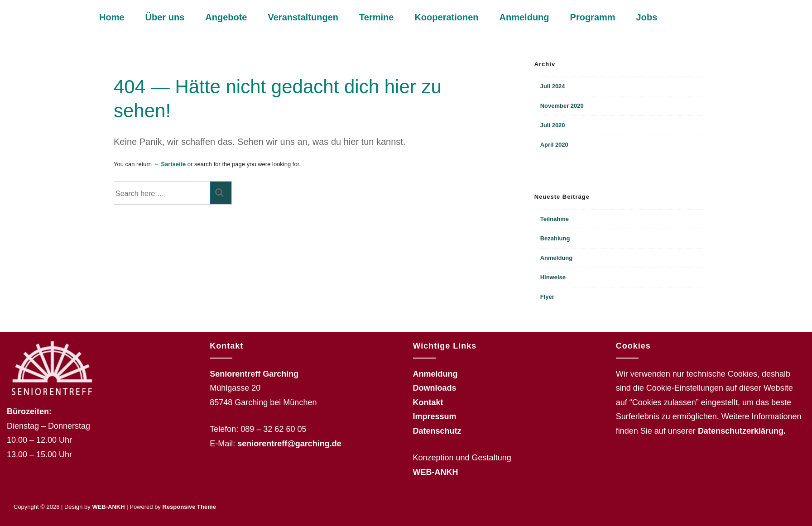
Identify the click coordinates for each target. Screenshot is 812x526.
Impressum (435, 416)
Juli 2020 (553, 125)
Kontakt (428, 402)
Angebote (226, 17)
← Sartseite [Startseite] (170, 164)
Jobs (647, 17)
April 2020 (554, 145)
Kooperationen (446, 17)
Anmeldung (524, 17)
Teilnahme (555, 219)
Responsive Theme (190, 507)
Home (112, 17)
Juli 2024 (553, 86)
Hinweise (553, 277)
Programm (593, 17)
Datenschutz (437, 431)
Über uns (165, 17)
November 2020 (562, 106)
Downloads (435, 388)
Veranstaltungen (303, 17)
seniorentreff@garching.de (289, 444)
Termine (376, 17)
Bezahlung (555, 238)
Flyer (547, 297)
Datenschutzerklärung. (742, 431)
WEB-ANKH (436, 472)
